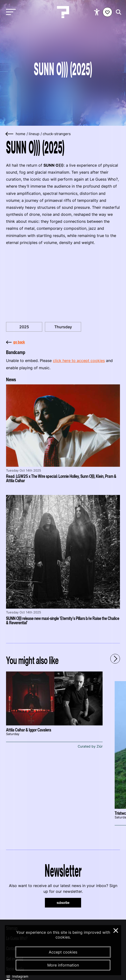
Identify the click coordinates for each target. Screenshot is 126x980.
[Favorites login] (107, 12)
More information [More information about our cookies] (63, 965)
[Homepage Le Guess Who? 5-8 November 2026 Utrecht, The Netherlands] (63, 12)
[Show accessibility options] (97, 12)
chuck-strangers (57, 134)
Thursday (63, 327)
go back (15, 342)
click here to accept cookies (79, 361)
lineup (34, 134)
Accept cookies (63, 952)
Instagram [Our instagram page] (17, 976)
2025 (24, 327)
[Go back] (10, 134)
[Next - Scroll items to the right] (115, 659)
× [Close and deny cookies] (116, 930)
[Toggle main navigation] (10, 12)
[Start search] (117, 12)
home (21, 134)
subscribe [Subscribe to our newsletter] (63, 903)
